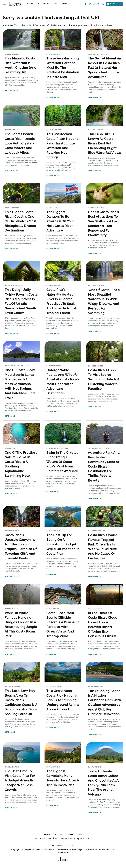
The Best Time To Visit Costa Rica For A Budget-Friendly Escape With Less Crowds (20, 780)
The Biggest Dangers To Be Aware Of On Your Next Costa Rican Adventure (60, 221)
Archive (59, 834)
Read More (10, 90)
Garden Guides (62, 850)
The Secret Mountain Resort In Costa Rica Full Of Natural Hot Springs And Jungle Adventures (105, 68)
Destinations (33, 4)
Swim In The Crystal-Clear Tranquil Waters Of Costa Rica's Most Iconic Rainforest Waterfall (63, 462)
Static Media (47, 839)
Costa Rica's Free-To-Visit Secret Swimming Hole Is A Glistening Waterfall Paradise (104, 379)
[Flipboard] (98, 4)
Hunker (91, 850)
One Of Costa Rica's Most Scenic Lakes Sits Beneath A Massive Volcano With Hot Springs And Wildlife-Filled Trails (20, 384)
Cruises (65, 4)
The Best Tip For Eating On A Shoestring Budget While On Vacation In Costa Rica (63, 544)
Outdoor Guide (105, 850)
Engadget (16, 850)
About (47, 834)
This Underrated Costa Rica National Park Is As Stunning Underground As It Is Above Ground (63, 700)
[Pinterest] (90, 4)
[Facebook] (86, 4)
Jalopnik (27, 850)
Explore (48, 850)
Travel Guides (50, 4)
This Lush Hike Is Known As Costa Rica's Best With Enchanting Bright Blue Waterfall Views (104, 143)
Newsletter (114, 4)
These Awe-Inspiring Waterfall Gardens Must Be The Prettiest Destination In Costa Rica (63, 68)
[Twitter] (94, 4)
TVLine (38, 850)
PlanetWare (63, 852)
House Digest (78, 850)
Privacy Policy (75, 834)
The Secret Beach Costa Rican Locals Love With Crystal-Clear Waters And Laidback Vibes (20, 143)
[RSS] (103, 4)
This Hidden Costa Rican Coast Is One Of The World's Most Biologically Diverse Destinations (21, 221)
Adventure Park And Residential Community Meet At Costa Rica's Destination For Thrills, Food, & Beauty (104, 466)
